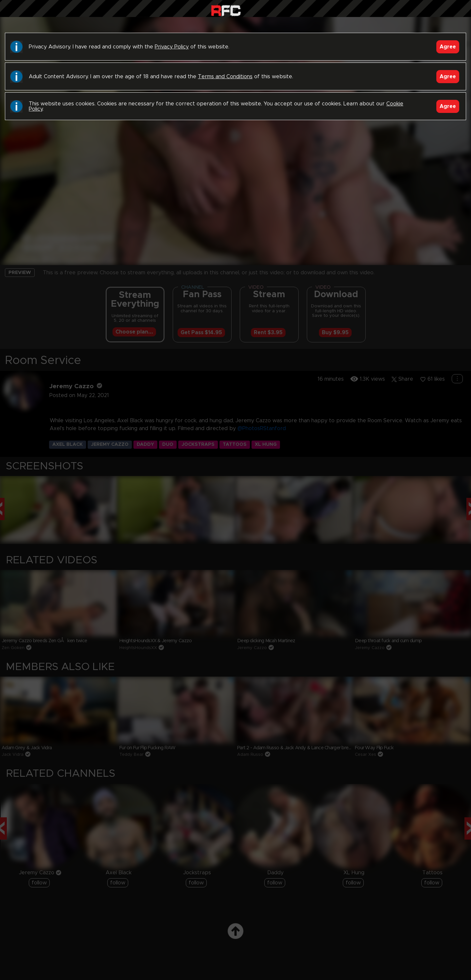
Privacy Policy (172, 47)
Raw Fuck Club (226, 10)
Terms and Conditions (225, 77)
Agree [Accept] (448, 47)
